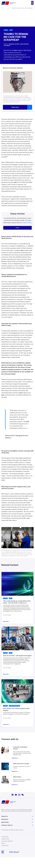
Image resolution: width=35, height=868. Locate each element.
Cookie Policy (27, 223)
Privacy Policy (5, 837)
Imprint (3, 843)
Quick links (17, 822)
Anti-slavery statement (7, 841)
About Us (17, 816)
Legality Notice (5, 839)
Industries (17, 819)
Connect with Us (17, 825)
